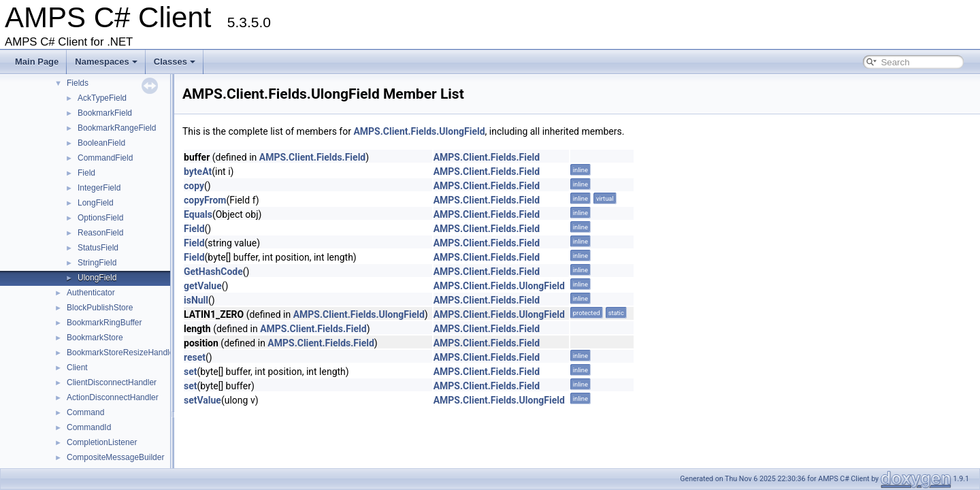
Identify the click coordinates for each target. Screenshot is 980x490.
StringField (97, 263)
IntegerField (99, 188)
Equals (198, 214)
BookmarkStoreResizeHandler (121, 353)
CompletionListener (102, 442)
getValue (203, 286)
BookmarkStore (95, 338)
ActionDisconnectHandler (113, 397)
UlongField (97, 278)
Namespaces (106, 62)
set (191, 372)
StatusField (98, 248)
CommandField (105, 158)
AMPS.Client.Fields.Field (312, 157)
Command (85, 412)
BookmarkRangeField (117, 128)
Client (77, 367)
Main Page (37, 62)
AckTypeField (102, 98)
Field (86, 173)
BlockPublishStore (100, 308)
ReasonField (100, 233)
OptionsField (100, 218)
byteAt (198, 171)
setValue (202, 400)
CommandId (89, 427)
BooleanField (101, 143)
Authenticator (91, 293)
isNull (196, 300)
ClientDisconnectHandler (112, 382)
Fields (78, 83)
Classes (175, 62)
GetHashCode (213, 272)
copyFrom (205, 200)
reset (195, 357)
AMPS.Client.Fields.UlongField (419, 131)
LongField (96, 203)
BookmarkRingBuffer (104, 323)
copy (194, 186)
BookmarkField (105, 113)
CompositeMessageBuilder (115, 457)
